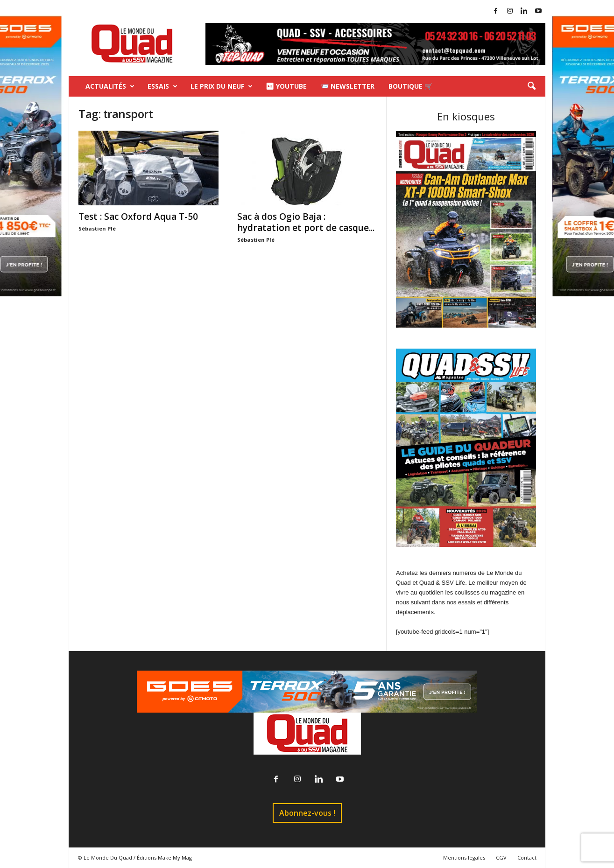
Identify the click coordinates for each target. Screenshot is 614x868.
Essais (162, 86)
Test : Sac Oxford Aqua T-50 (138, 217)
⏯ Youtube (286, 86)
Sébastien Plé (97, 228)
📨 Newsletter (348, 86)
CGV (501, 857)
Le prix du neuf (222, 86)
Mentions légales (464, 857)
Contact (527, 857)
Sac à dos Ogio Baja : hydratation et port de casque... (306, 222)
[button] (531, 86)
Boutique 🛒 (410, 86)
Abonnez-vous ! (307, 813)
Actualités (110, 86)
